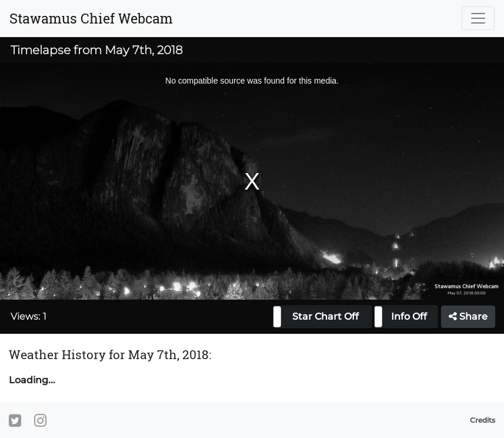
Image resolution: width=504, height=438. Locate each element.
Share (468, 316)
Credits (483, 420)
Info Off (409, 316)
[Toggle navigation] (478, 18)
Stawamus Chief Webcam (91, 18)
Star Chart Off (326, 316)
